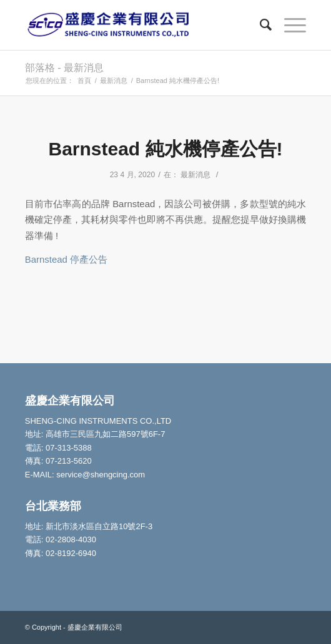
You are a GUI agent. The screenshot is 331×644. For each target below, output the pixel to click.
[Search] (259, 25)
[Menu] (289, 25)
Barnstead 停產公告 (66, 259)
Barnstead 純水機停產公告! (165, 149)
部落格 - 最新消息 (64, 68)
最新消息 (195, 175)
